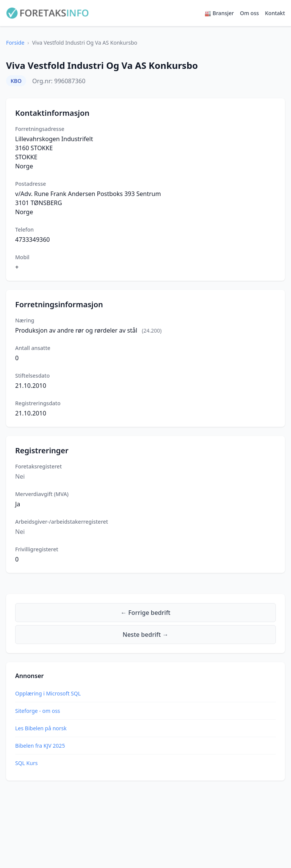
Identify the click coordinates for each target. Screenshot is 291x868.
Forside (15, 43)
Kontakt (275, 13)
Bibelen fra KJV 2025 (40, 746)
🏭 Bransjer (219, 13)
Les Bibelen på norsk (41, 728)
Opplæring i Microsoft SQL (48, 693)
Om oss (249, 13)
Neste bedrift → (146, 635)
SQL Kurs (26, 763)
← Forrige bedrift (145, 613)
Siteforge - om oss (38, 711)
